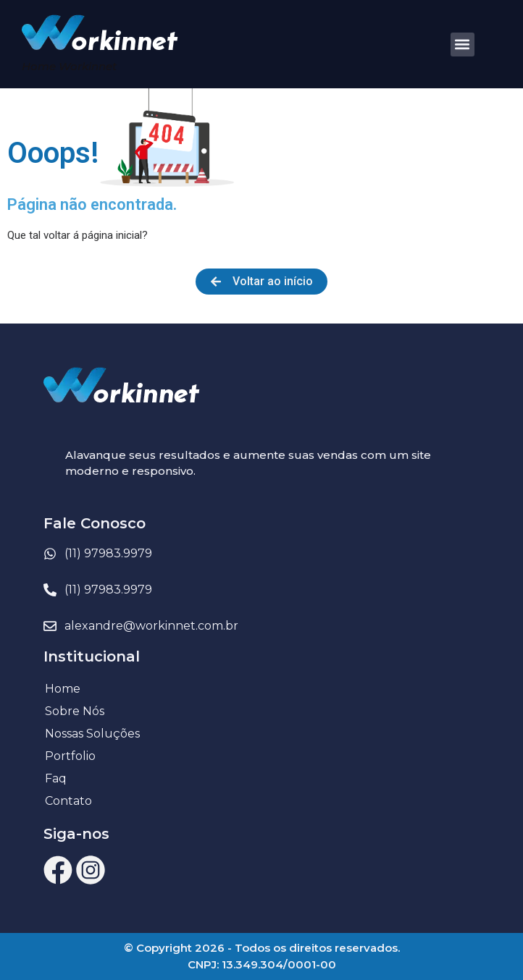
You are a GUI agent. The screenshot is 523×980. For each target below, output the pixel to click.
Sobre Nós (75, 711)
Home (63, 689)
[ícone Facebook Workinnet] (58, 870)
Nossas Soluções (92, 734)
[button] (463, 45)
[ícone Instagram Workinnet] (91, 870)
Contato (68, 801)
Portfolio (70, 756)
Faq (56, 778)
